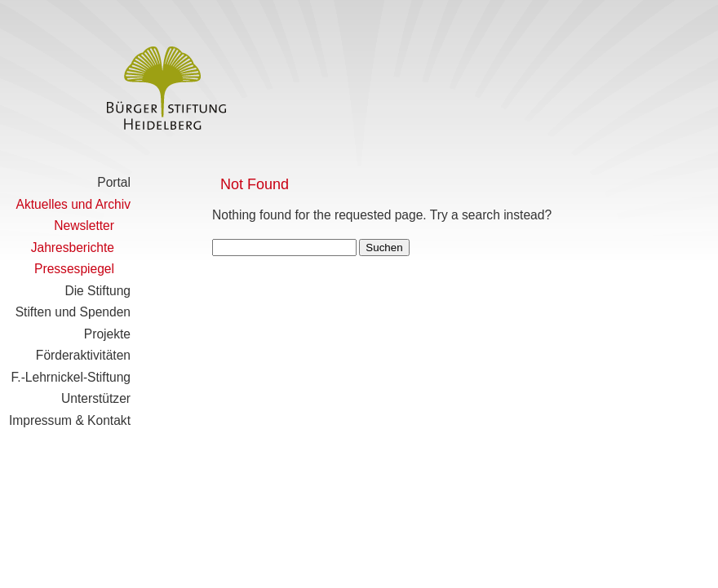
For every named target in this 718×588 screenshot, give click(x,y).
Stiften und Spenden (73, 312)
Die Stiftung (98, 291)
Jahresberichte (73, 248)
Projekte (107, 334)
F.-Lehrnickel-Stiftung (71, 377)
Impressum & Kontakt (70, 420)
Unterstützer (96, 398)
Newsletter (84, 225)
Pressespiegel (74, 269)
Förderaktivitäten (83, 355)
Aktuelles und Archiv (73, 204)
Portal (114, 182)
